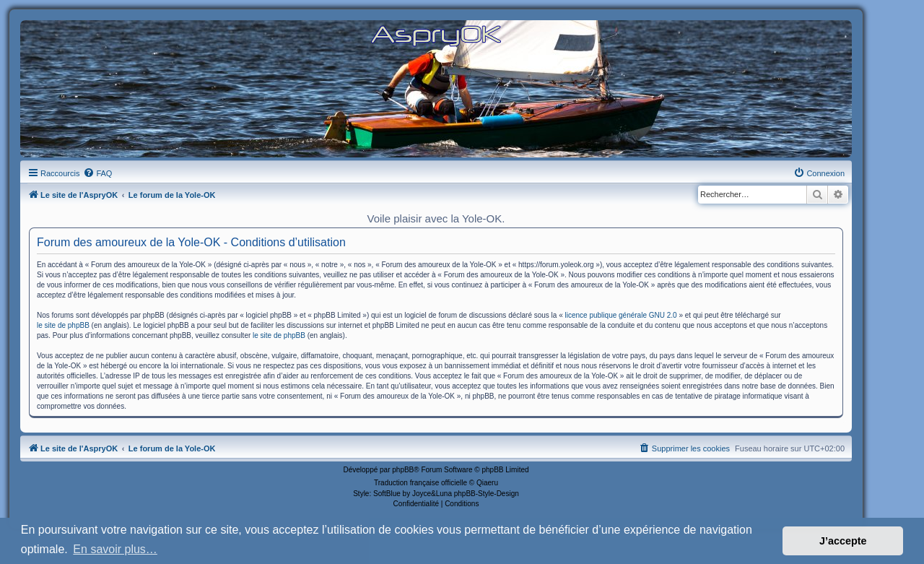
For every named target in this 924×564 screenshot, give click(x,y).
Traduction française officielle (420, 483)
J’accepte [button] (843, 541)
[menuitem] (97, 173)
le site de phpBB (63, 325)
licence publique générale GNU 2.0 (621, 315)
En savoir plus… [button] (115, 549)
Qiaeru (487, 483)
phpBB (403, 470)
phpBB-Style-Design (487, 494)
